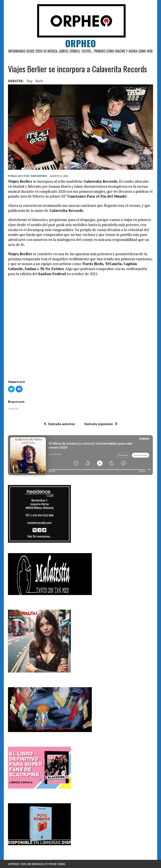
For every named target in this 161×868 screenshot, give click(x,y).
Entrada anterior (59, 424)
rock (39, 81)
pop (30, 81)
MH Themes (59, 864)
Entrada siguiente (101, 424)
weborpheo (39, 176)
